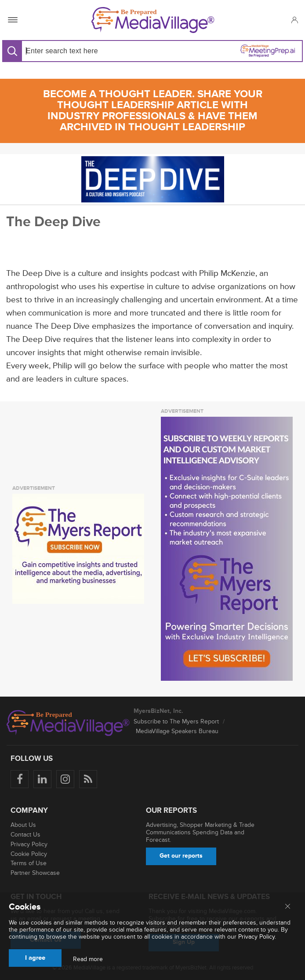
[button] (294, 20)
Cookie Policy (29, 854)
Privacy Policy (29, 844)
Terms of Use (29, 863)
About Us (23, 825)
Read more (88, 959)
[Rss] (88, 779)
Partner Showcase (35, 873)
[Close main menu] (288, 907)
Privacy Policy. (257, 937)
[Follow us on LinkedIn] (42, 779)
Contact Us (25, 835)
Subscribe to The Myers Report (176, 721)
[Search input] (85, 51)
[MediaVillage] (153, 20)
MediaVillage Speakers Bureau (177, 731)
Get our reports (181, 856)
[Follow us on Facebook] (20, 779)
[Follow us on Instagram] (65, 779)
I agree (35, 958)
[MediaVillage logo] (68, 723)
